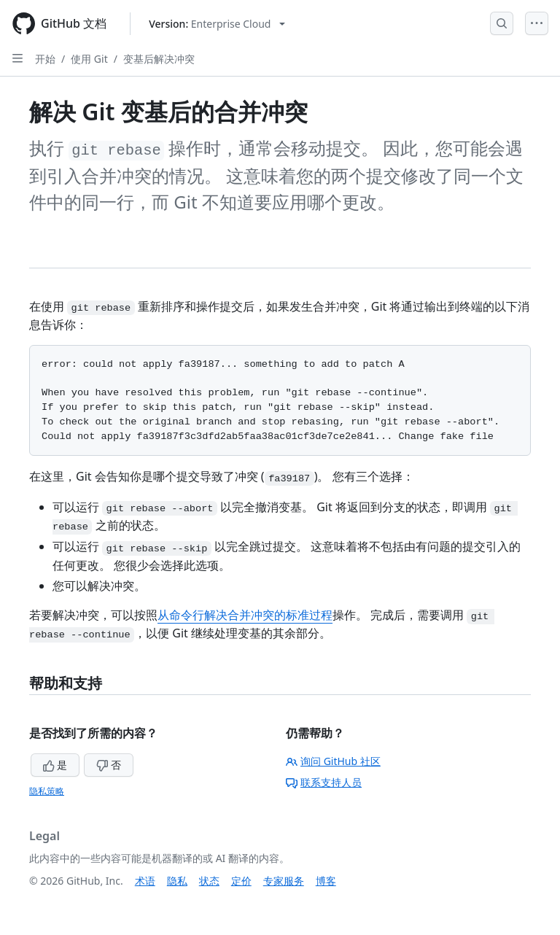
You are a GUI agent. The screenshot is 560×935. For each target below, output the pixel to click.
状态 (209, 881)
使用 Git (89, 59)
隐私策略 (47, 791)
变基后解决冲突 (159, 59)
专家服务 (284, 881)
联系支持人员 (324, 782)
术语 (145, 881)
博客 (326, 881)
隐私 (177, 881)
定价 (241, 881)
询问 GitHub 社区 (333, 761)
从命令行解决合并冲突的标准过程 (245, 615)
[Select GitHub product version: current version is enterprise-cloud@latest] (217, 24)
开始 (45, 59)
